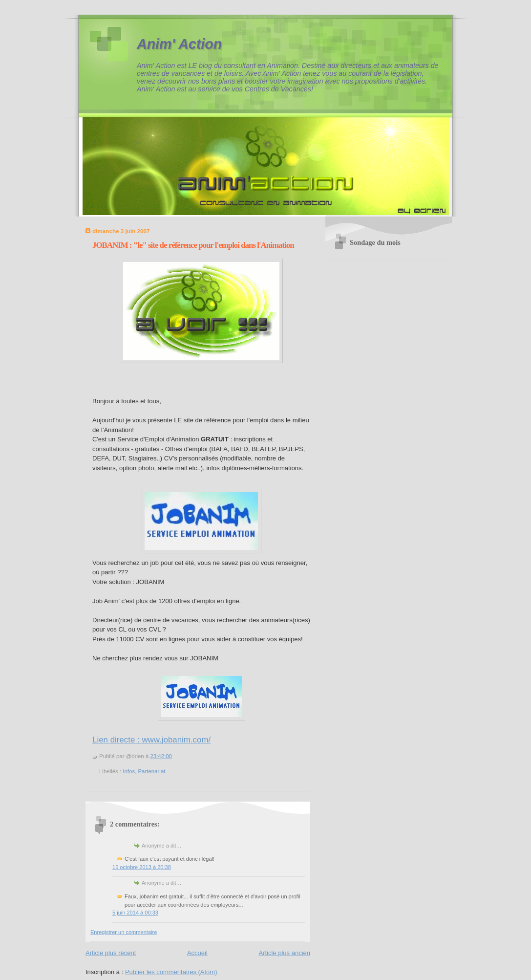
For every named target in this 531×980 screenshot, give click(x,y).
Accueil (197, 953)
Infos (129, 771)
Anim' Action (179, 44)
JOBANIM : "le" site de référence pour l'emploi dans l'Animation (193, 245)
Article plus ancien (285, 953)
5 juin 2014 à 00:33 (135, 913)
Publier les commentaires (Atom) (171, 972)
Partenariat (151, 771)
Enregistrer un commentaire (124, 932)
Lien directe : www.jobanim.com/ (151, 740)
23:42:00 (161, 756)
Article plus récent (111, 953)
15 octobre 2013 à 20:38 (142, 867)
